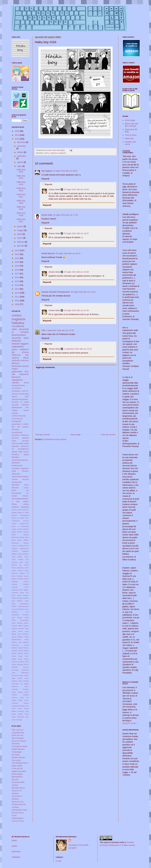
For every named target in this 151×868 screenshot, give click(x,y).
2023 (17, 250)
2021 (17, 258)
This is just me (17, 730)
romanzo (25, 471)
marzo (20, 238)
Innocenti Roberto (18, 609)
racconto (16, 338)
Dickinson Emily (23, 568)
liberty (26, 383)
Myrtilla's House (18, 788)
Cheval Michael (23, 554)
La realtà (25, 513)
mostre (14, 529)
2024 (17, 139)
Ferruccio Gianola (19, 741)
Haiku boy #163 (21, 183)
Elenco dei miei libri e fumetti (132, 125)
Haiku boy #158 (21, 214)
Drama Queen (17, 774)
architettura (16, 391)
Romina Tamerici (19, 757)
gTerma (25, 352)
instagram (16, 857)
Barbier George (23, 532)
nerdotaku (16, 468)
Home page (75, 435)
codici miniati (23, 443)
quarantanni (16, 424)
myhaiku (15, 383)
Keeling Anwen (23, 623)
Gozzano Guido (18, 593)
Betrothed (16, 485)
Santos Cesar (23, 678)
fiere (27, 372)
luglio (20, 166)
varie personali (20, 329)
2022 (17, 254)
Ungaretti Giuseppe (19, 706)
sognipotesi (18, 347)
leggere (25, 344)
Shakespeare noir (20, 408)
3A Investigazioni (20, 449)
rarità (14, 471)
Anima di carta (18, 802)
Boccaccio (15, 543)
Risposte (48, 185)
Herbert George (17, 598)
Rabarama (25, 673)
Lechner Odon (23, 629)
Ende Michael (17, 576)
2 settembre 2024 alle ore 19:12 (78, 349)
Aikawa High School (20, 452)
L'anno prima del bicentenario (20, 490)
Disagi (19, 513)
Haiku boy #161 (21, 196)
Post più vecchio (108, 435)
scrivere (24, 332)
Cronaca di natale (20, 402)
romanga (19, 720)
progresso (25, 468)
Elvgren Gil (24, 573)
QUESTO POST (130, 723)
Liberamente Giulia (19, 810)
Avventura (25, 510)
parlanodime (17, 372)
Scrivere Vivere (18, 821)
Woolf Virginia (17, 714)
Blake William (23, 540)
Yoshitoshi (21, 717)
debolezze (16, 463)
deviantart (16, 852)
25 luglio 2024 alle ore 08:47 (65, 171)
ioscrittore (16, 435)
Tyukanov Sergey (20, 703)
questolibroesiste (18, 386)
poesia (26, 366)
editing (26, 504)
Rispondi (45, 179)
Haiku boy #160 (21, 202)
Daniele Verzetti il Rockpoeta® (56, 292)
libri (13, 352)
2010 (17, 301)
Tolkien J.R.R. (23, 700)
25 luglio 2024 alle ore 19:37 (76, 233)
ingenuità (15, 446)
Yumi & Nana (131, 135)
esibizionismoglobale (20, 399)
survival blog (24, 394)
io (13, 332)
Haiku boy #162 (21, 189)
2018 (17, 270)
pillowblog (25, 507)
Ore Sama (16, 755)
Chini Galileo (17, 557)
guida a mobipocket (20, 526)
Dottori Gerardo (18, 571)
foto (27, 355)
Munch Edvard (17, 653)
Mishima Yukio (17, 648)
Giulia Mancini (48, 253)
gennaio (21, 246)
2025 (17, 135)
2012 (17, 293)
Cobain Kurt (23, 559)
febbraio (21, 242)
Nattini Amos (17, 659)
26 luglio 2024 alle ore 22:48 (76, 310)
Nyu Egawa (47, 171)
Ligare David (17, 631)
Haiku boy (129, 138)
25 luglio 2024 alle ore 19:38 (76, 272)
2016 (17, 277)
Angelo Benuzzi (18, 749)
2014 (17, 285)
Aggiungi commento (45, 367)
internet (16, 344)
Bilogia (14, 513)
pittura (14, 349)
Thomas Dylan (18, 698)
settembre (21, 156)
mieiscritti (16, 360)
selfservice (16, 474)
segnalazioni (17, 380)
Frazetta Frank (20, 587)
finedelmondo (17, 466)
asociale (25, 441)
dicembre (21, 142)
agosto (20, 162)
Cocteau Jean (17, 562)
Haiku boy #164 (21, 177)
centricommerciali (19, 416)
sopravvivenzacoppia (20, 477)
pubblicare (24, 349)
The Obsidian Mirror (20, 763)
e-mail (58, 861)
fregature (15, 507)
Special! (25, 438)
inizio (14, 720)
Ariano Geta (54, 189)
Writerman (16, 355)
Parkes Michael (17, 664)
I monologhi (17, 752)
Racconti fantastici (20, 405)
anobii (14, 846)
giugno (20, 226)
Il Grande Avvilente (19, 746)
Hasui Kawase (23, 595)
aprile (20, 234)
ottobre (20, 152)
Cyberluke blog (18, 733)
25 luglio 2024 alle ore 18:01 (68, 253)
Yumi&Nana (18, 326)
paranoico (25, 446)
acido (14, 441)
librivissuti (16, 377)
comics (47, 153)
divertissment (19, 335)
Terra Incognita (18, 738)
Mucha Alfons (24, 651)
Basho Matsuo (20, 535)
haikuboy (54, 153)
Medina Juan (17, 642)
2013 (17, 289)
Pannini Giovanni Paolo (20, 662)
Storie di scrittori (18, 518)
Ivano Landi (17, 766)
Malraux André (23, 637)
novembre (21, 146)
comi (27, 717)
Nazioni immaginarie (20, 515)
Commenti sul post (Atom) (55, 439)
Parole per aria (17, 735)
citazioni (15, 358)
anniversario (17, 388)
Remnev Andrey (17, 675)
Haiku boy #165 (21, 171)
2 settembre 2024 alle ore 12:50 (60, 330)
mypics (15, 369)
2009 (17, 304)
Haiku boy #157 (21, 220)
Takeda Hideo (23, 692)
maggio (21, 230)
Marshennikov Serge (20, 640)
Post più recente (43, 435)
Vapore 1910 (20, 397)
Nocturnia (16, 744)
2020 (17, 262)
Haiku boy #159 (21, 208)
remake (20, 529)
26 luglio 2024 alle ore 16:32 (83, 292)
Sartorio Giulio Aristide (20, 681)
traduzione (24, 374)
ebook (26, 358)
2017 (17, 274)
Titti (43, 330)
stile (13, 374)
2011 (17, 297)
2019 (17, 266)
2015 (17, 281)
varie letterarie (20, 339)
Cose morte (16, 760)
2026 (17, 131)
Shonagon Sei (17, 684)
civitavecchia (24, 524)
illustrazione (17, 366)
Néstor (26, 659)
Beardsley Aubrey (18, 537)
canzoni (15, 443)
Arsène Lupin (16, 510)
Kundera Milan (17, 626)
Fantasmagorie (17, 818)
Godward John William (20, 590)
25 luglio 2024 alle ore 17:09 (65, 215)
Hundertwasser (23, 606)
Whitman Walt (23, 711)
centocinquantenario (20, 460)
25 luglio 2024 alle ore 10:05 (76, 189)
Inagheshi (62, 153)
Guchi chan (47, 215)
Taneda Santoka (20, 695)
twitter (14, 840)
